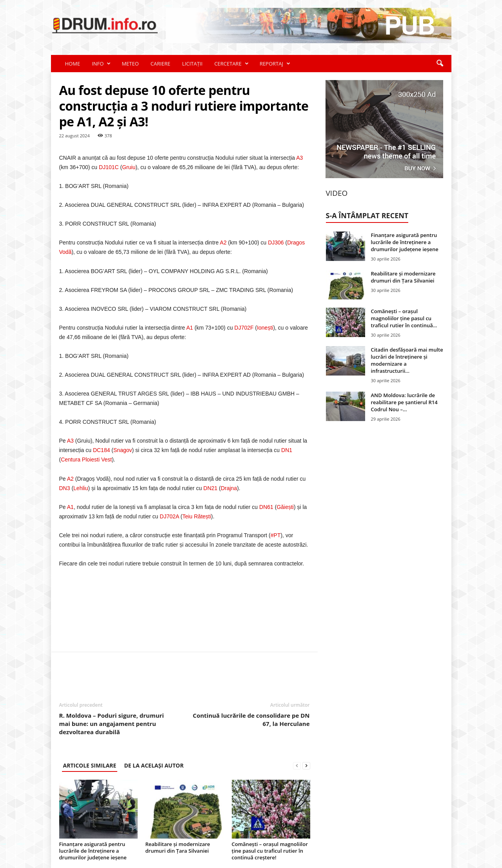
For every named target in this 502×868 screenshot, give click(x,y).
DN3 (65, 488)
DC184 (102, 450)
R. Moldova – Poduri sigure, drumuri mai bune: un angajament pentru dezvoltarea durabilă (112, 724)
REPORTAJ (275, 64)
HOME (73, 64)
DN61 (266, 507)
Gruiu (129, 167)
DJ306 (276, 243)
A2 (223, 243)
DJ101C (109, 167)
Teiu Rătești (197, 516)
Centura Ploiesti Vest (86, 460)
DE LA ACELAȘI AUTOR (154, 765)
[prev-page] (297, 765)
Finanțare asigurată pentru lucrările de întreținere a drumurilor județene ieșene (93, 851)
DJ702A (169, 516)
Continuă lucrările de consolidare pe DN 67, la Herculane (251, 719)
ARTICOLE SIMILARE (90, 765)
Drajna (229, 488)
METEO (130, 64)
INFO (101, 64)
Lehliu (81, 488)
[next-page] (306, 765)
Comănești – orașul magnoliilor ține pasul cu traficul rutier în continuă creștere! (270, 851)
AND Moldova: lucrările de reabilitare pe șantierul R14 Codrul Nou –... (404, 402)
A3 (299, 158)
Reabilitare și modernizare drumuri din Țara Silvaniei (178, 847)
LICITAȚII (192, 64)
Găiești (285, 507)
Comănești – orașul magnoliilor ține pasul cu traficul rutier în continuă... (404, 318)
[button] (440, 64)
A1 (190, 328)
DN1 (287, 450)
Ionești (265, 328)
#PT (276, 535)
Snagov (123, 450)
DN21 (211, 488)
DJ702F (244, 328)
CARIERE (161, 64)
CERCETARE (231, 64)
